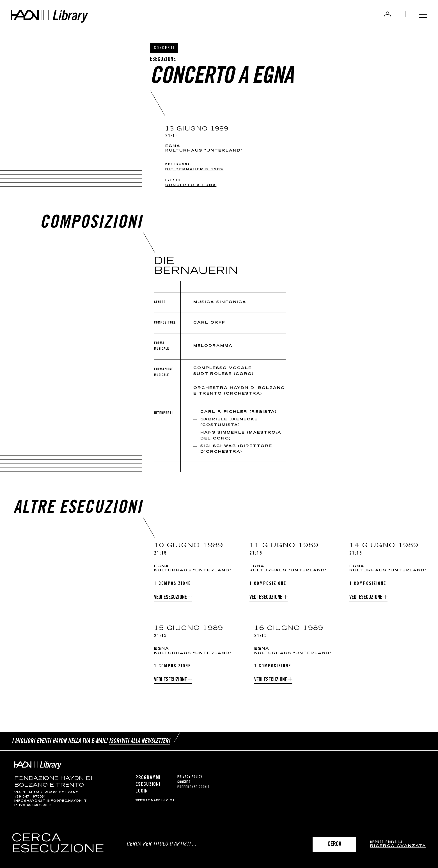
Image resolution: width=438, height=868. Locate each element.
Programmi (148, 777)
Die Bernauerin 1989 (194, 170)
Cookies (184, 781)
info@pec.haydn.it (67, 800)
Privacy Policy (190, 776)
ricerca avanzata (398, 846)
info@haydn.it (30, 800)
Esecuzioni (148, 784)
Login (385, 16)
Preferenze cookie (194, 786)
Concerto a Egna (191, 185)
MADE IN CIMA (163, 800)
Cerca (334, 845)
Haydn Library (58, 18)
